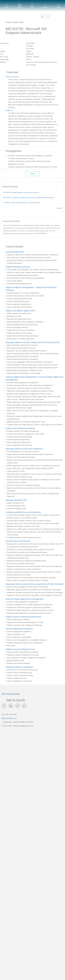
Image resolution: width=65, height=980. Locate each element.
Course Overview (12, 77)
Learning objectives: (15, 252)
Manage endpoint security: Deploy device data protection (33, 342)
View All (59, 208)
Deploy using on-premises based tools (23, 617)
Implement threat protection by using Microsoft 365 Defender (35, 584)
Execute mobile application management (25, 599)
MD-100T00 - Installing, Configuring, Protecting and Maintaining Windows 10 (29, 198)
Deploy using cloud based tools (20, 649)
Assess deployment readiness (19, 629)
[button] (32, 6)
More (59, 6)
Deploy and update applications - (21, 311)
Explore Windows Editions (18, 267)
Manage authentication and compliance (24, 449)
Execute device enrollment (18, 541)
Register (32, 173)
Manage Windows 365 (16, 500)
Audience (9, 110)
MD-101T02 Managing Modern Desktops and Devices (21, 192)
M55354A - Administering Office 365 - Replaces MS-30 (22, 203)
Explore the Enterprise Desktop (20, 428)
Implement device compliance (19, 667)
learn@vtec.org (11, 718)
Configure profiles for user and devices (23, 512)
